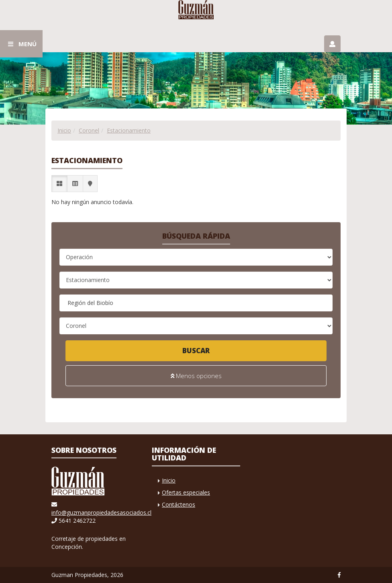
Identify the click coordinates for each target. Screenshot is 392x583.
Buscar (196, 351)
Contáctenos (179, 504)
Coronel (89, 130)
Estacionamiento (129, 130)
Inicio (64, 130)
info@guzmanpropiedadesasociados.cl (101, 512)
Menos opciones (196, 376)
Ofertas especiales (186, 492)
